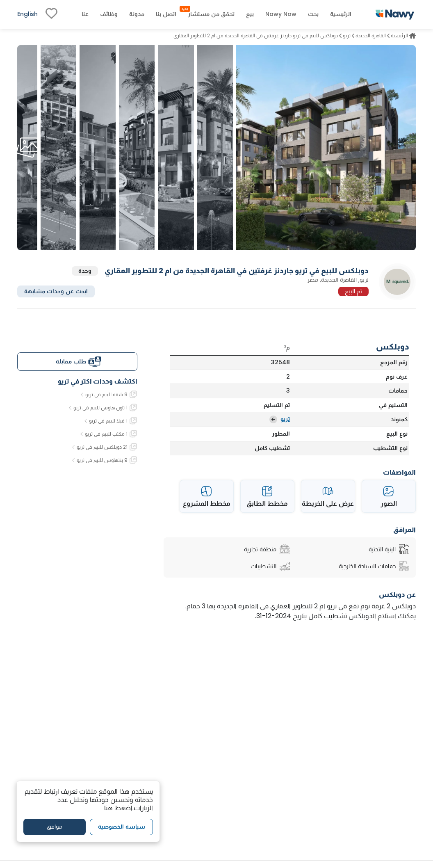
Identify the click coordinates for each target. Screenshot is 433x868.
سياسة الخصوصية (122, 827)
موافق (55, 827)
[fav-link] (51, 14)
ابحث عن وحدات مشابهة (56, 291)
